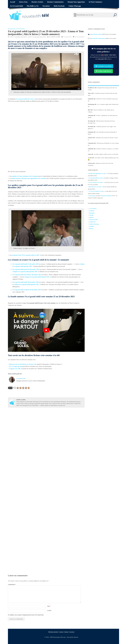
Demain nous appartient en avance (97, 174)
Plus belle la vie (33, 6)
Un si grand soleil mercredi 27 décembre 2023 (27, 275)
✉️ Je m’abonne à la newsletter (104, 66)
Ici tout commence (95, 2)
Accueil (12, 2)
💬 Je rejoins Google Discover (103, 71)
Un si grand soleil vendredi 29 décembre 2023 (27, 290)
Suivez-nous (23, 2)
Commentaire (12, 584)
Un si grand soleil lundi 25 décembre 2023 (26, 264)
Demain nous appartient (76, 2)
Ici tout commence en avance (96, 182)
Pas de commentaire (79, 37)
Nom (49, 606)
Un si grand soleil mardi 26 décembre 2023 (26, 269)
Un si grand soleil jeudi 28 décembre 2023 (26, 282)
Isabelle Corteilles (56, 37)
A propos (72, 632)
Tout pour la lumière (106, 196)
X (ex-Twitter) (93, 209)
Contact (61, 632)
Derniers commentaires (55, 2)
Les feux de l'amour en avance (96, 191)
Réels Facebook (59, 6)
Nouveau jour (92, 196)
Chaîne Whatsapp (75, 6)
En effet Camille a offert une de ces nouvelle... (107, 154)
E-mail (49, 611)
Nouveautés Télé (12, 29)
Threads (91, 215)
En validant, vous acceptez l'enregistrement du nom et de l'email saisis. (26, 615)
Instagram (92, 213)
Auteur (66, 632)
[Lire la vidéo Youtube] (46, 330)
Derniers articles (37, 2)
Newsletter (46, 6)
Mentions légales (53, 632)
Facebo (91, 211)
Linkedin (92, 226)
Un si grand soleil (16, 6)
